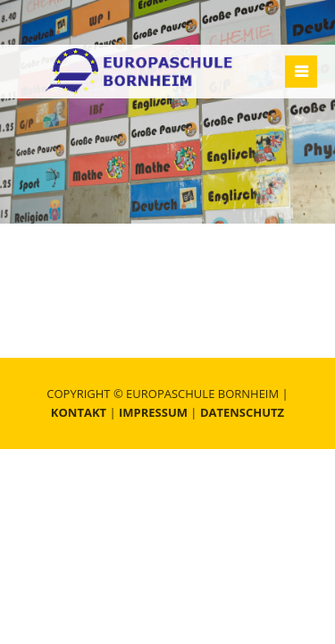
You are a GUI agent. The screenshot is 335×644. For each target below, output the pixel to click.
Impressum (153, 412)
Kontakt (79, 412)
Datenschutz (242, 412)
